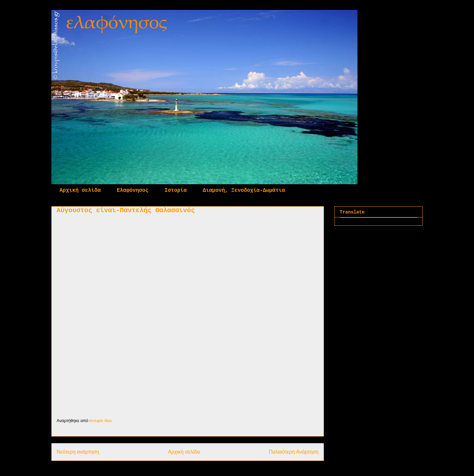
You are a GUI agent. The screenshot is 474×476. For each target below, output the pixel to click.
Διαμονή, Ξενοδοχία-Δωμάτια (244, 190)
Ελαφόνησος (133, 190)
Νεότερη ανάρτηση (78, 452)
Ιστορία (176, 190)
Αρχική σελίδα (80, 190)
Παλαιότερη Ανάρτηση (294, 452)
